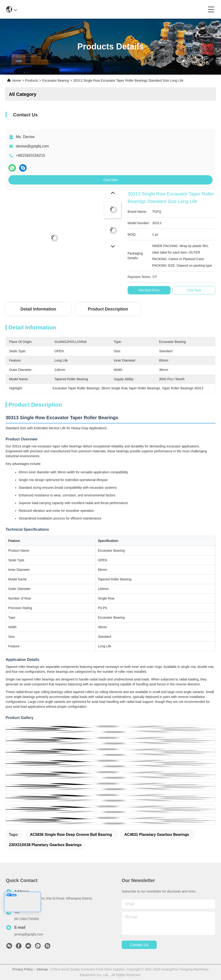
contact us (139, 945)
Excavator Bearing (56, 80)
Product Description (108, 309)
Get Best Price (149, 290)
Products (32, 80)
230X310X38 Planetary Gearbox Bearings (45, 845)
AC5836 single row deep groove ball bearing (71, 835)
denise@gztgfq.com (32, 146)
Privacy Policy (23, 969)
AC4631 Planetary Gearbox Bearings (157, 835)
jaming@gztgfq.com (29, 934)
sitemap (42, 969)
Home (16, 80)
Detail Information (38, 309)
